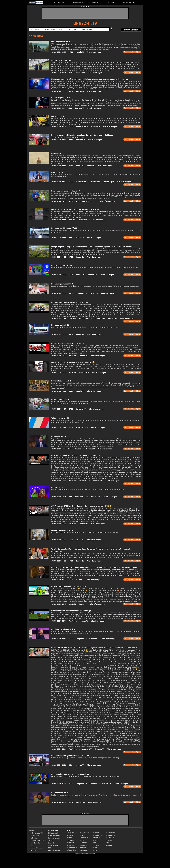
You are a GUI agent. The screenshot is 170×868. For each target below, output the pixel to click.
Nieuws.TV (80, 91)
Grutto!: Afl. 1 (57, 154)
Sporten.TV (80, 73)
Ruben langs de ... (54, 838)
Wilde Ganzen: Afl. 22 (60, 418)
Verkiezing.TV (109, 182)
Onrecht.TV (95, 497)
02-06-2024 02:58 (59, 765)
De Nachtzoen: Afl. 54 (60, 793)
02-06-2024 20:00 (59, 220)
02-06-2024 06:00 (59, 749)
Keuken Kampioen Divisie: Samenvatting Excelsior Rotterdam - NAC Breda (82, 135)
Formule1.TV (84, 220)
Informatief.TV (82, 127)
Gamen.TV (83, 604)
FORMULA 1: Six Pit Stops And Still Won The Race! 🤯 (73, 362)
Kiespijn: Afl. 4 (57, 172)
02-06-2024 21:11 (58, 108)
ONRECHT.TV (85, 24)
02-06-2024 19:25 (59, 257)
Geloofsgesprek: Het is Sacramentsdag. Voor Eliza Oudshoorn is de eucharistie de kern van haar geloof (95, 568)
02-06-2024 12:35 (59, 428)
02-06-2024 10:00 (59, 524)
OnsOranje (33, 838)
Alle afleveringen (94, 52)
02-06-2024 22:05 (59, 73)
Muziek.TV (83, 850)
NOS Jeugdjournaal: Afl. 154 (63, 284)
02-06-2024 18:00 (59, 335)
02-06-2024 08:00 (59, 621)
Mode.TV (83, 848)
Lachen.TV (79, 108)
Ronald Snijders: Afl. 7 (61, 98)
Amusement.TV (82, 201)
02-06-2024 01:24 (59, 784)
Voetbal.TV (81, 140)
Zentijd (50, 841)
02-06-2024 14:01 (59, 409)
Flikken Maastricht (54, 845)
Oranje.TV (96, 843)
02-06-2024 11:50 (59, 497)
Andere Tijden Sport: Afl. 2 (62, 60)
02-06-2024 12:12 (59, 449)
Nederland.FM (59, 3)
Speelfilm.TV (110, 833)
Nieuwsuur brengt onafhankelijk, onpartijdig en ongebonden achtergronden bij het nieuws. (90, 79)
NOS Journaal (34, 836)
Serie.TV (96, 850)
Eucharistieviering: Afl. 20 (62, 530)
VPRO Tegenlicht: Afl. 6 (61, 42)
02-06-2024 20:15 (59, 201)
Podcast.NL (96, 3)
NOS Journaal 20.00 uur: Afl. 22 (64, 228)
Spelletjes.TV (110, 835)
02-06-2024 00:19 (59, 802)
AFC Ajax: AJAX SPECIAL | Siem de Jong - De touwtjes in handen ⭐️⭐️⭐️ (82, 506)
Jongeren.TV (81, 293)
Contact (111, 3)
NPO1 (71, 73)
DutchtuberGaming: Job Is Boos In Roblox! (69, 586)
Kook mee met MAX (36, 833)
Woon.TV (109, 845)
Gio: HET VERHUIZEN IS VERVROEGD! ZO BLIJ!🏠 (70, 303)
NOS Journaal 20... (54, 850)
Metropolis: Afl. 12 (59, 116)
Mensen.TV (96, 127)
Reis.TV (95, 201)
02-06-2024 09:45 (59, 580)
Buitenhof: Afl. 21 (59, 437)
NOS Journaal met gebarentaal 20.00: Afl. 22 (70, 756)
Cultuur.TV (71, 838)
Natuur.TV (91, 166)
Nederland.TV (78, 3)
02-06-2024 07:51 (59, 639)
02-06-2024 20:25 (59, 166)
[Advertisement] (85, 13)
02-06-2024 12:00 (59, 481)
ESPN (71, 140)
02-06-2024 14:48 (59, 391)
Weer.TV (108, 843)
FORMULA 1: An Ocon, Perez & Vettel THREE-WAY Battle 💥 (75, 210)
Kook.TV (83, 840)
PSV (31, 845)
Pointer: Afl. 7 (57, 487)
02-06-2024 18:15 (59, 319)
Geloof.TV (80, 540)
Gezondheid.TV (72, 848)
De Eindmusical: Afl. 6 (60, 400)
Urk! (49, 848)
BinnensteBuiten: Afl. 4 (61, 381)
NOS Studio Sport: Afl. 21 (62, 265)
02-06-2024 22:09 (59, 52)
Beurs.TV (83, 481)
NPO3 (70, 108)
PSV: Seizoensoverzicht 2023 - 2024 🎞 (68, 344)
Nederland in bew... (36, 848)
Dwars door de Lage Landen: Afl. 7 (66, 191)
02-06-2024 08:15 (59, 604)
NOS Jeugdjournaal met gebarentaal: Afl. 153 (70, 774)
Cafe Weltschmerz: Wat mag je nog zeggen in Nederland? (76, 455)
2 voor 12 (51, 843)
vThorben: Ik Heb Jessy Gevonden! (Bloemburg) (71, 611)
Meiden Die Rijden (54, 836)
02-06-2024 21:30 (59, 91)
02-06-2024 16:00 (59, 373)
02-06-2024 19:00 (59, 275)
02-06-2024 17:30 (59, 356)
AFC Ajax (33, 850)
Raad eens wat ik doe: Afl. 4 (63, 629)
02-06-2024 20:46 (59, 140)
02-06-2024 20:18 (59, 182)
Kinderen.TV (94, 639)
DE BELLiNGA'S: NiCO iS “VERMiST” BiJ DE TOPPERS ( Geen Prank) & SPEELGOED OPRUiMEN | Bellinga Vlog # (94, 648)
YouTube (73, 220)
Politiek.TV (96, 182)
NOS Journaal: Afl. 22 (60, 325)
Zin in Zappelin (35, 843)
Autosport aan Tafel (37, 841)
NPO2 (71, 52)
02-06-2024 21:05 (59, 127)
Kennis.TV (80, 52)
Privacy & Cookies (130, 3)
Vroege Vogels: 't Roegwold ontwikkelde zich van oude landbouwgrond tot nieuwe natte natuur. (92, 247)
